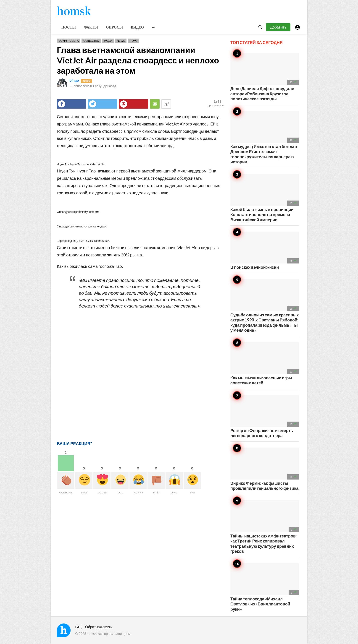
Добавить (278, 27)
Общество (91, 41)
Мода (108, 41)
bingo (74, 80)
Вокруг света (69, 41)
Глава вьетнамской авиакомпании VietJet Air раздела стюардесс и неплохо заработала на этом (138, 60)
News (121, 41)
